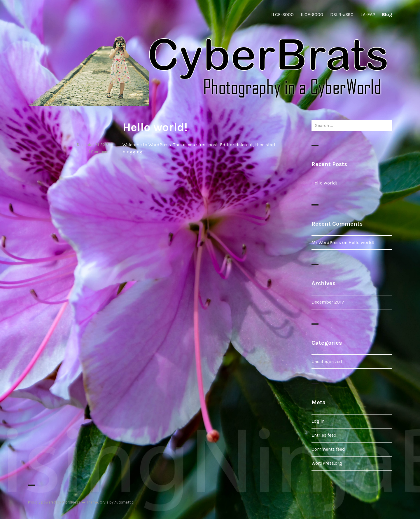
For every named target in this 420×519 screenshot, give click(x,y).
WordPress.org (327, 463)
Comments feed (328, 449)
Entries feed (324, 435)
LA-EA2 (368, 14)
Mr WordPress (326, 242)
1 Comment (99, 152)
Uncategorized (327, 362)
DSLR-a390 (342, 14)
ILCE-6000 (312, 14)
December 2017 (328, 302)
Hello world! (155, 127)
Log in (318, 421)
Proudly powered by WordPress (54, 502)
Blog (387, 14)
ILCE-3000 (282, 14)
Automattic (124, 502)
